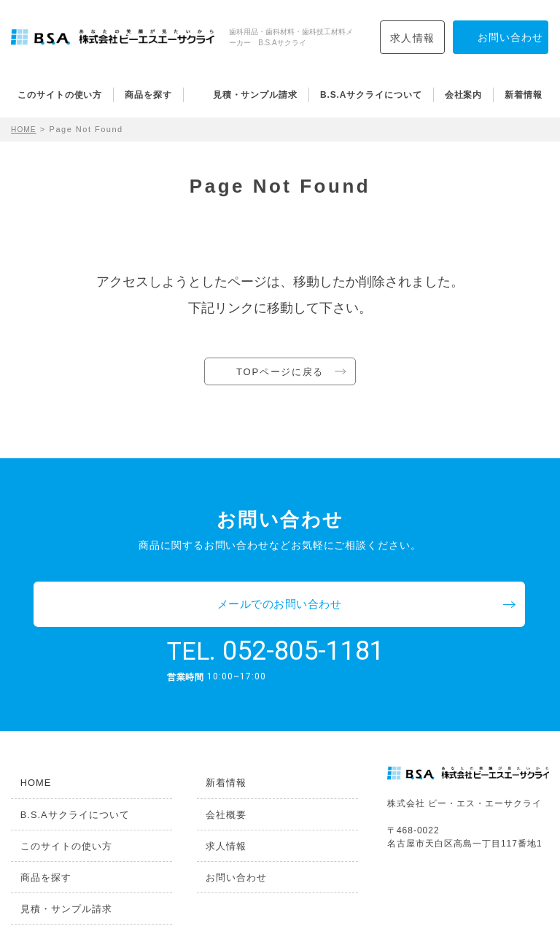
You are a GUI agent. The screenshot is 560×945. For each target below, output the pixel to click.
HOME (25, 129)
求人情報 (413, 38)
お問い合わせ (225, 838)
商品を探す (148, 95)
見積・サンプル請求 (255, 95)
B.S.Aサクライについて (371, 95)
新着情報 (524, 95)
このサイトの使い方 (60, 95)
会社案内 (464, 95)
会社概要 (216, 776)
